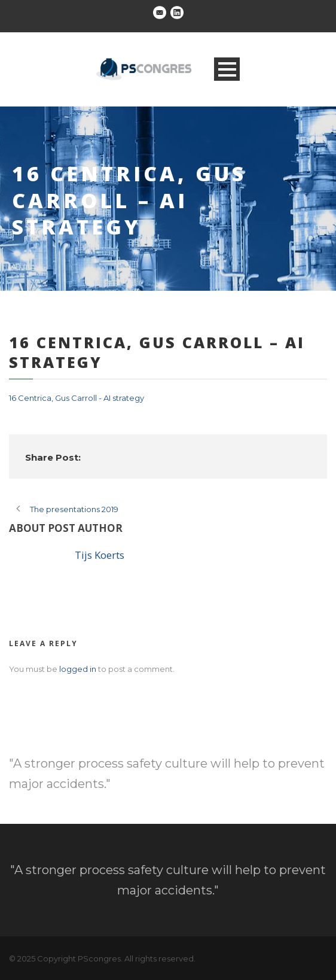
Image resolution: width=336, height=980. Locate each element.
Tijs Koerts (100, 555)
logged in (78, 669)
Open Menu (227, 69)
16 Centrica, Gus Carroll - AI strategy (77, 398)
